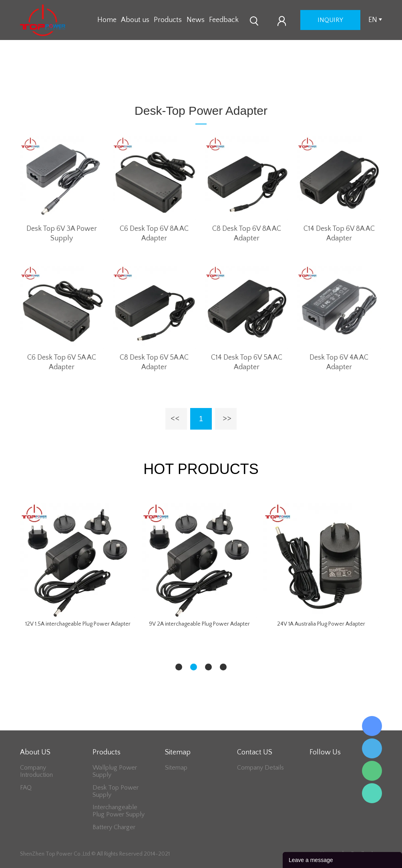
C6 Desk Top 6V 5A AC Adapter (62, 362)
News (196, 20)
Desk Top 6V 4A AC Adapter (339, 362)
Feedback (224, 20)
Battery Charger (114, 827)
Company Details (260, 768)
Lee (372, 793)
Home (107, 20)
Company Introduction (36, 771)
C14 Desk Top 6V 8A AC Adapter (339, 234)
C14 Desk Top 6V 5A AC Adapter (247, 362)
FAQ (26, 788)
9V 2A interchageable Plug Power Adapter (199, 624)
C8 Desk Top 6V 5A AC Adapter (154, 362)
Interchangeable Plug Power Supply (119, 811)
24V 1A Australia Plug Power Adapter (321, 624)
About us (135, 20)
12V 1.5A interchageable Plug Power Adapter (78, 624)
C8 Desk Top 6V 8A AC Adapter (247, 234)
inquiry (330, 20)
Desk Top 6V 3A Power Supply (62, 234)
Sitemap (176, 768)
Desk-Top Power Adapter (185, 80)
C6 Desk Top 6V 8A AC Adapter (154, 234)
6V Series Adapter (252, 80)
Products (168, 20)
